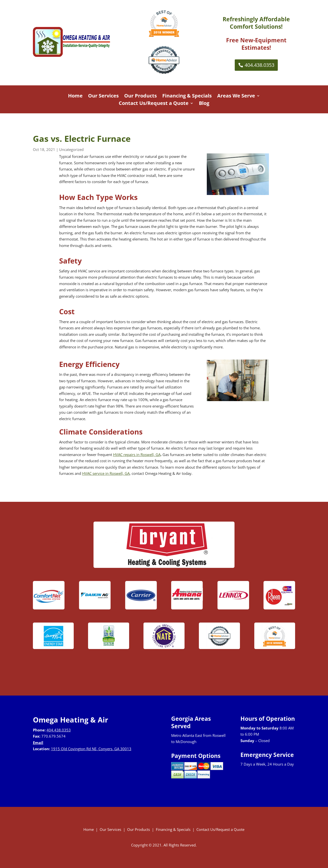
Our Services (103, 96)
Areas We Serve (236, 96)
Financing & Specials (187, 96)
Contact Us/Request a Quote (154, 104)
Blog (204, 104)
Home (75, 96)
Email (38, 743)
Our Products (141, 96)
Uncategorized (71, 149)
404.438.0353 (259, 65)
